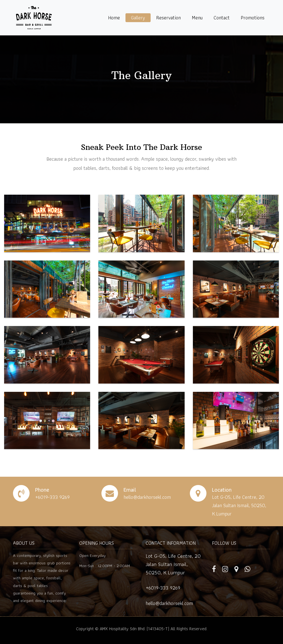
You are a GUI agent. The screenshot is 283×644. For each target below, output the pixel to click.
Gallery (138, 18)
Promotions (253, 18)
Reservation (168, 18)
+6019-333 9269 (163, 588)
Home (114, 18)
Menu (197, 18)
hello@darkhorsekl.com (169, 603)
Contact (222, 18)
